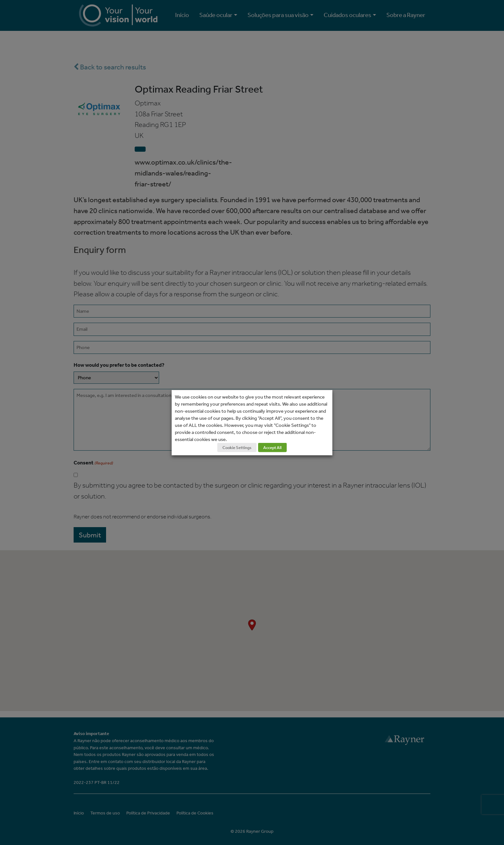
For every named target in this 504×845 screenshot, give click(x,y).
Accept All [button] (272, 447)
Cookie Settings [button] (237, 447)
